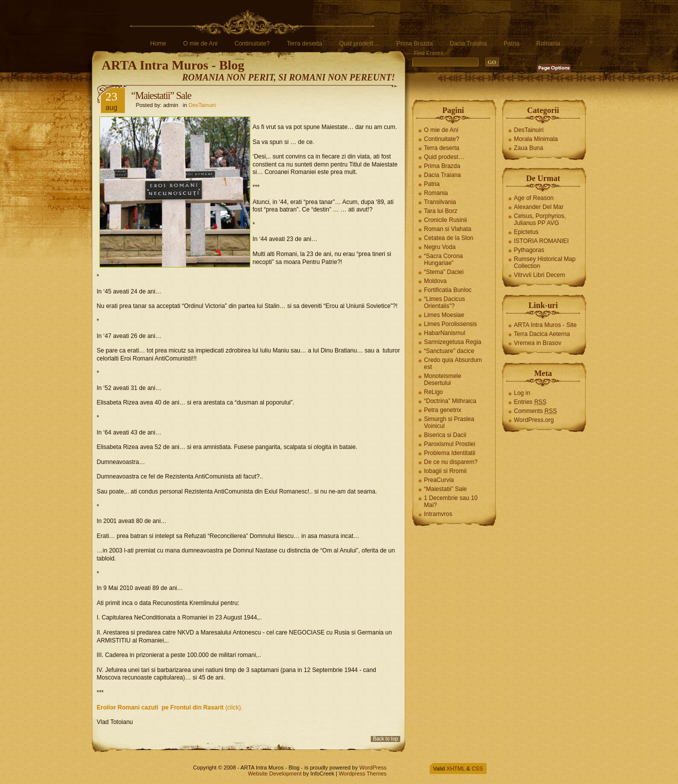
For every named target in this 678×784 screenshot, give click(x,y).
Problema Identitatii (450, 453)
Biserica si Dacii (445, 435)
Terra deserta (305, 43)
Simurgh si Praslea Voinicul (449, 422)
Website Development (275, 773)
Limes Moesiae (444, 315)
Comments (536, 411)
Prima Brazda (414, 43)
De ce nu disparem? (451, 462)
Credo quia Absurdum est (453, 363)
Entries (530, 402)
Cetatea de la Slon (449, 238)
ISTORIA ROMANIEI (542, 241)
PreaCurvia (439, 480)
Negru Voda (440, 247)
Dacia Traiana (468, 43)
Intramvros (438, 514)
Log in (522, 393)
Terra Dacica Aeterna (542, 334)
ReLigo (434, 392)
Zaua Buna (529, 148)
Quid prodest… (359, 43)
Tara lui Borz (441, 211)
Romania (548, 43)
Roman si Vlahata (448, 229)
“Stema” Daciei (444, 272)
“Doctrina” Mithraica (450, 401)
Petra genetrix (443, 410)
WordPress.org (534, 420)
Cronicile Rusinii (446, 220)
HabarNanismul (445, 333)
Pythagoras (529, 250)
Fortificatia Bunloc (448, 290)
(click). (170, 707)
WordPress (373, 767)
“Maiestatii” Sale (446, 489)
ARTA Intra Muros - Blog (173, 65)
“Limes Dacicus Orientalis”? (445, 302)
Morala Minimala (536, 139)
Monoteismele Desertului (443, 379)
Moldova (435, 281)
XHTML (456, 768)
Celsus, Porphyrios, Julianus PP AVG (540, 219)
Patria (511, 43)
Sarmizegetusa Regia (453, 342)
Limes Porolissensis (451, 324)
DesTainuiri (202, 105)
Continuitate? (252, 43)
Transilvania (440, 202)
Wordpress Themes (363, 773)
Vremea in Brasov (538, 343)
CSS (477, 768)
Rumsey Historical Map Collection (545, 262)
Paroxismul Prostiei (450, 444)
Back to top (385, 739)
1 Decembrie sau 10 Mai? (451, 501)
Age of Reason (534, 198)
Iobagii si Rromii (445, 471)
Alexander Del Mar (539, 207)
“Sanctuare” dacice (449, 351)
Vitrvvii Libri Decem (540, 275)
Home (158, 43)
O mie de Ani (201, 43)
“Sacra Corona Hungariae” (444, 259)
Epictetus (526, 232)
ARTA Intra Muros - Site (546, 325)
